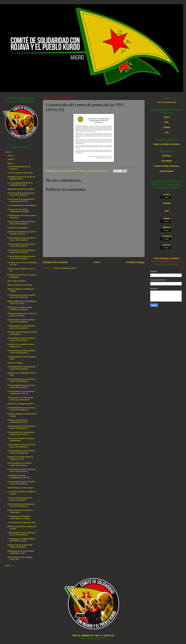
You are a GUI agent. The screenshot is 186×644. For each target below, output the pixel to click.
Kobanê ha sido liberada (17, 228)
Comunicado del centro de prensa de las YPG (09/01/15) (21, 446)
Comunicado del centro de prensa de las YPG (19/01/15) (21, 321)
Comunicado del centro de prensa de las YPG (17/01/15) (21, 352)
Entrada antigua (135, 262)
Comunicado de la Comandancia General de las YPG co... (21, 433)
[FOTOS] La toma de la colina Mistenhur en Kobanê (20, 308)
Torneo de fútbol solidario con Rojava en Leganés (19, 499)
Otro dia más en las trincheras (20, 285)
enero (10, 163)
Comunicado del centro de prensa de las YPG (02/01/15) (21, 534)
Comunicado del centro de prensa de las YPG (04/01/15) (21, 505)
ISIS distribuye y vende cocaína (20, 488)
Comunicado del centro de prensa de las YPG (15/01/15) (21, 380)
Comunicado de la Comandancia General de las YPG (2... (21, 200)
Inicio (97, 262)
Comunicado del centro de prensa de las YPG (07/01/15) (21, 470)
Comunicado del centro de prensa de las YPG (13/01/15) (21, 409)
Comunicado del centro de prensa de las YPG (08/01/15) (21, 452)
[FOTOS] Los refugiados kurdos (20, 404)
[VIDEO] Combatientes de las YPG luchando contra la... (22, 233)
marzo (10, 155)
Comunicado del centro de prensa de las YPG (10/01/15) (21, 427)
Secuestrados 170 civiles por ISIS (21, 522)
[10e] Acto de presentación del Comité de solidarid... (20, 546)
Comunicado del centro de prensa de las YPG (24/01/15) (21, 239)
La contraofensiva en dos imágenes (22, 205)
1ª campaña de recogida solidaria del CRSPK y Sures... (21, 540)
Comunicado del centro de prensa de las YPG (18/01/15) (21, 327)
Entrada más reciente (55, 262)
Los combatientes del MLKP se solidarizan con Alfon (20, 184)
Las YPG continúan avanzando (20, 173)
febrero (11, 159)
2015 (8, 152)
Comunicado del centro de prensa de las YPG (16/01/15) (21, 368)
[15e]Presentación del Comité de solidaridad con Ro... (21, 552)
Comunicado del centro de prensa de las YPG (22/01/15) (21, 251)
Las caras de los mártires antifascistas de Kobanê (18, 210)
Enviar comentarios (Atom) (66, 268)
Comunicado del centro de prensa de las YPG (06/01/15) (21, 483)
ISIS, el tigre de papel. (17, 281)
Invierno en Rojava (15, 363)
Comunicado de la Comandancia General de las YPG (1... (21, 392)
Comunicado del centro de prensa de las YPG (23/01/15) (21, 245)
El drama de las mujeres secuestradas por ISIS (18, 421)
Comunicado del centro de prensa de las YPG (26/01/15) (21, 223)
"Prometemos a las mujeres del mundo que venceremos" (20, 399)
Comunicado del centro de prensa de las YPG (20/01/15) (21, 296)
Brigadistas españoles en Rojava (21, 189)
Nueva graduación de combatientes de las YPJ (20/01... (22, 302)
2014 (8, 566)
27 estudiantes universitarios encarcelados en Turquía (19, 517)
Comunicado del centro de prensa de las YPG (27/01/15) (21, 194)
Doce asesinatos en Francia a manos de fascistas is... (20, 464)
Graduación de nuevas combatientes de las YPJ (19, 476)
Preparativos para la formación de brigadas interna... (21, 178)
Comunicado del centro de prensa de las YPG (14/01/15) (21, 386)
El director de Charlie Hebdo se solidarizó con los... (20, 458)
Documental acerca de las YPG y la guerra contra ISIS (22, 315)
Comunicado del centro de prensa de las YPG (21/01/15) (21, 257)
